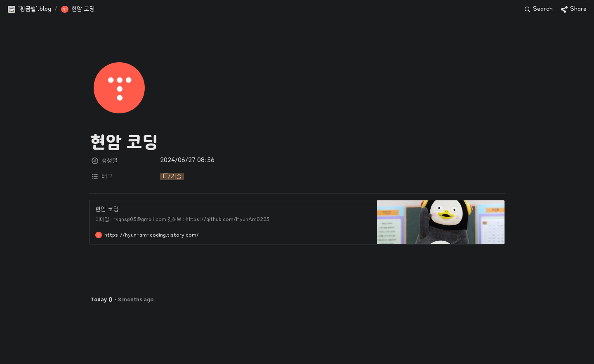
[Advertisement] (297, 342)
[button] (29, 9)
